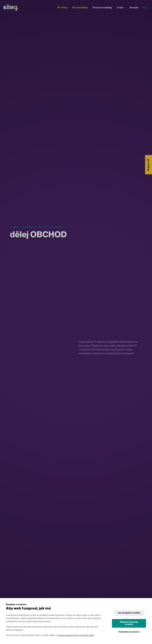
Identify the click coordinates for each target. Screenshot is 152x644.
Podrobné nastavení (129, 632)
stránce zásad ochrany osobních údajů (76, 635)
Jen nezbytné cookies (129, 613)
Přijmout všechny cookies (129, 623)
